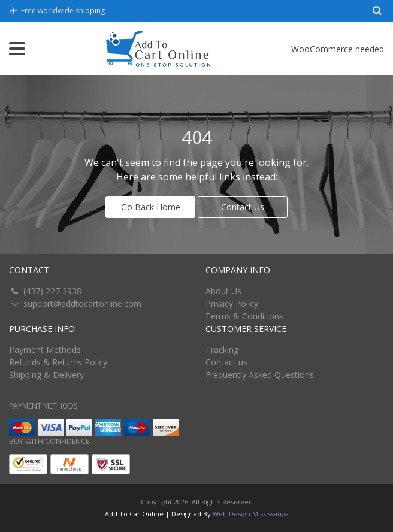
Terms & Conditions (244, 316)
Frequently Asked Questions (260, 375)
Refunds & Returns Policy (58, 362)
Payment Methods (45, 350)
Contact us (226, 362)
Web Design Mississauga (251, 514)
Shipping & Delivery (46, 375)
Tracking (222, 350)
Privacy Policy (232, 303)
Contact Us (243, 207)
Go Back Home (151, 207)
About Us (223, 291)
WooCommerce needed (338, 49)
